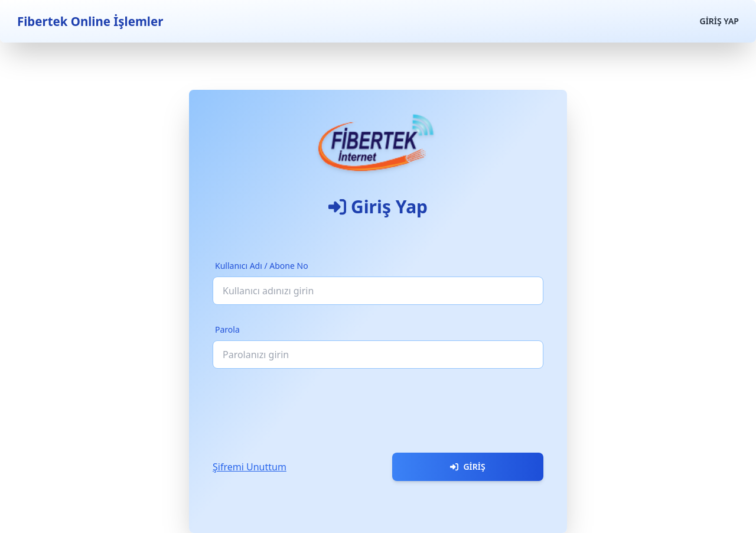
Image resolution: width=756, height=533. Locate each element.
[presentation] (302, 406)
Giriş (467, 467)
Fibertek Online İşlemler (90, 21)
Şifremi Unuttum (250, 467)
